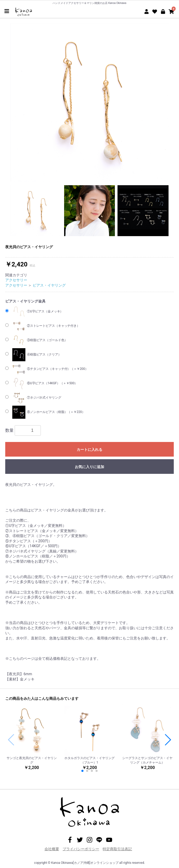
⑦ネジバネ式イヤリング (37, 398)
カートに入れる (89, 450)
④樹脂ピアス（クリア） (37, 355)
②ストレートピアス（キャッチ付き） (46, 326)
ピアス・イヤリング (49, 285)
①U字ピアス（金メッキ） (38, 312)
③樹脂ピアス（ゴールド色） (40, 340)
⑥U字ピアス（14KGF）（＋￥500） (45, 383)
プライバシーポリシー (81, 849)
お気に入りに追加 (89, 467)
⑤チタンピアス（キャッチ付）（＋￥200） (50, 369)
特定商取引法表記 (117, 849)
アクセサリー (16, 280)
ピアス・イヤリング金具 (25, 301)
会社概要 (52, 849)
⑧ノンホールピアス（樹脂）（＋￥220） (49, 412)
